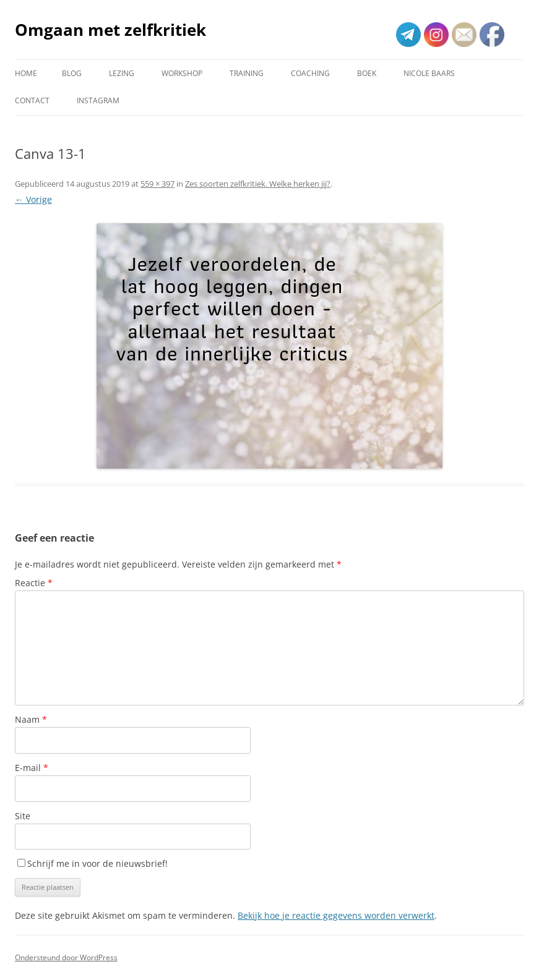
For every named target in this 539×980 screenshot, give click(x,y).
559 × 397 (157, 184)
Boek (367, 73)
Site (23, 816)
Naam (31, 719)
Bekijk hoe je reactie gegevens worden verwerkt (336, 915)
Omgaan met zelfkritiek (110, 30)
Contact (32, 100)
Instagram (98, 100)
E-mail (32, 768)
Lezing (122, 73)
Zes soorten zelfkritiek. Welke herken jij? (258, 184)
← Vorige (33, 199)
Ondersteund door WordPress (66, 957)
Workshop (182, 73)
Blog (72, 73)
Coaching (310, 73)
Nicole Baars (429, 73)
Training (247, 73)
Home (26, 73)
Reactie (34, 583)
